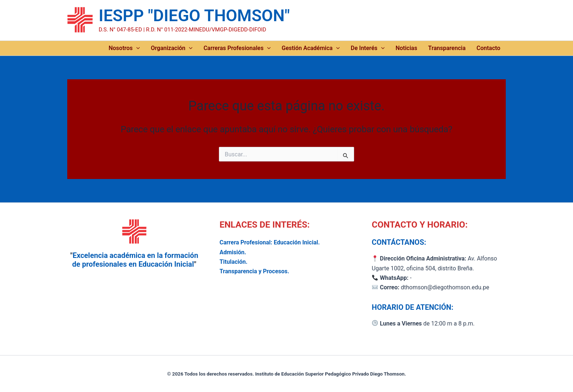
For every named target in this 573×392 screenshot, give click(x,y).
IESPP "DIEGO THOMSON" (194, 16)
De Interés (368, 48)
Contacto (488, 48)
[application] (136, 48)
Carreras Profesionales (237, 48)
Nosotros (124, 48)
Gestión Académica (311, 48)
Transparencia (447, 48)
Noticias (406, 48)
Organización (172, 48)
